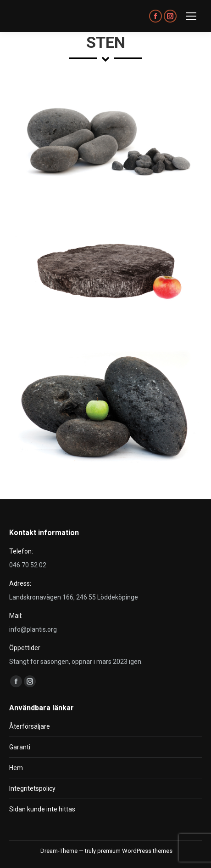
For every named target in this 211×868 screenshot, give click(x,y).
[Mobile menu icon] (191, 16)
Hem (16, 768)
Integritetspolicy (32, 788)
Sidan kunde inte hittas (42, 809)
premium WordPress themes (135, 851)
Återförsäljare (30, 726)
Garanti (20, 747)
